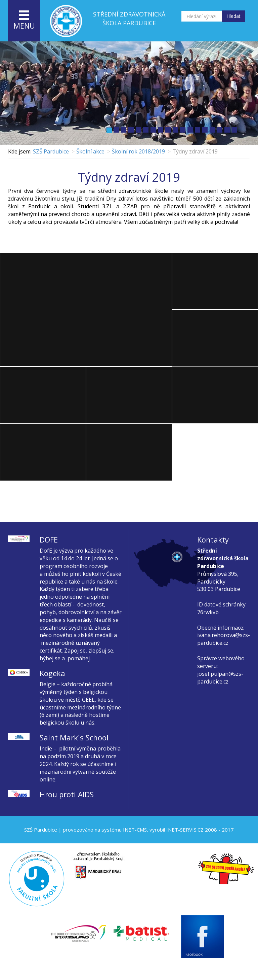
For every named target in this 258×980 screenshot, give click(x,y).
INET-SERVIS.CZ (185, 830)
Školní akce (90, 151)
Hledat (233, 16)
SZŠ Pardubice (51, 151)
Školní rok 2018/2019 (138, 151)
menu (24, 21)
